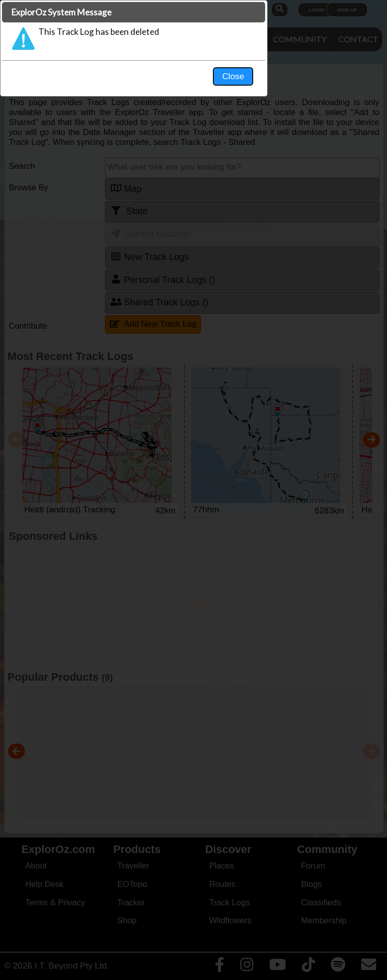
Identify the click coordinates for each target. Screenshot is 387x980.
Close (288, 207)
